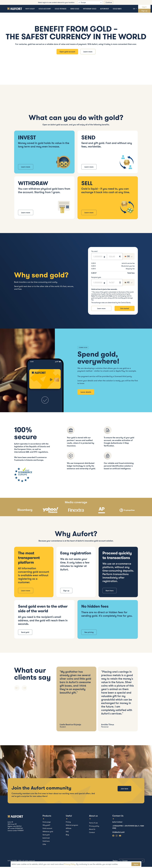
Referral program (72, 826)
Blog (67, 836)
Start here (110, 592)
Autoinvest (105, 9)
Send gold (75, 9)
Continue (109, 2)
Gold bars (117, 9)
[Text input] (98, 257)
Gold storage (61, 9)
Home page (47, 823)
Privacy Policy (70, 864)
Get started (125, 309)
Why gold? (30, 9)
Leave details (86, 393)
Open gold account (67, 52)
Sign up (144, 11)
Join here (124, 792)
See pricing (89, 633)
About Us (92, 830)
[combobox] (128, 257)
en (134, 9)
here (93, 297)
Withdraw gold (90, 9)
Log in (144, 7)
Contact (92, 834)
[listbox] (90, 2)
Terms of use (93, 824)
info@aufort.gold (118, 833)
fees (111, 297)
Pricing (68, 823)
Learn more (88, 52)
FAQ (67, 833)
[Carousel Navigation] (34, 689)
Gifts (44, 845)
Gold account (45, 9)
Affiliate (69, 829)
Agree (136, 864)
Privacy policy (94, 827)
